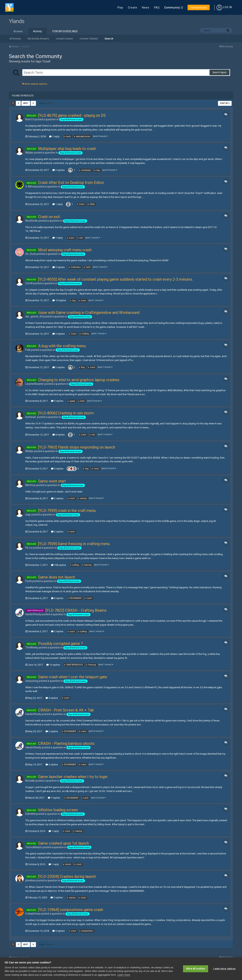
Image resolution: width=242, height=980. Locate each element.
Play (120, 8)
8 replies (59, 435)
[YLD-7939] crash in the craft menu (67, 511)
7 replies (54, 798)
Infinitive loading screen (58, 810)
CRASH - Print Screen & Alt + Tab (66, 710)
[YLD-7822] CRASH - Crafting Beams (76, 610)
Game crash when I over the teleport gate (73, 677)
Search (109, 39)
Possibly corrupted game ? (60, 644)
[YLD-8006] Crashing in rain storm (66, 413)
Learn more (124, 975)
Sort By (225, 103)
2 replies (59, 170)
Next (26, 103)
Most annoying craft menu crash (65, 250)
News (146, 8)
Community (172, 8)
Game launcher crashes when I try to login (73, 777)
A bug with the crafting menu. (62, 346)
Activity (38, 31)
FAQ (157, 8)
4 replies (52, 698)
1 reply (54, 136)
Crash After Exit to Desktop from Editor (71, 183)
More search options (35, 84)
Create (133, 8)
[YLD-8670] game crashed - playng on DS (72, 115)
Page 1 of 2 (46, 103)
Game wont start (52, 481)
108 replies (59, 565)
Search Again (220, 72)
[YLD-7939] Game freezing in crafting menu (74, 544)
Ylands (17, 21)
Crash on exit (49, 217)
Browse (18, 31)
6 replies (57, 598)
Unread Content (64, 39)
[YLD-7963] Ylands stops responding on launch (77, 447)
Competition (199, 8)
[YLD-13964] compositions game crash (71, 910)
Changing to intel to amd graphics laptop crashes (79, 380)
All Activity (15, 39)
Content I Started (89, 39)
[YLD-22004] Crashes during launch (67, 876)
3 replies (59, 334)
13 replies (53, 665)
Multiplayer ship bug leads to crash (67, 149)
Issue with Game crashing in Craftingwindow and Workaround (89, 313)
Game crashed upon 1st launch (64, 843)
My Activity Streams (38, 39)
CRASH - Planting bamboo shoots (66, 743)
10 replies (59, 300)
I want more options (224, 969)
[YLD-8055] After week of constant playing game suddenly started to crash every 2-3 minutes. (116, 279)
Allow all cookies (196, 969)
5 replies (59, 267)
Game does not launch (57, 577)
